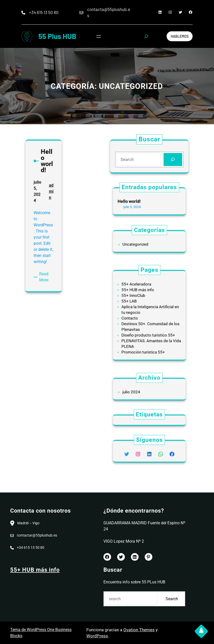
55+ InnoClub (138, 301)
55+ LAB (135, 305)
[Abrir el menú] (99, 36)
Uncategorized (139, 243)
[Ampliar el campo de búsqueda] (146, 36)
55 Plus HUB (57, 36)
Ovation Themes (139, 630)
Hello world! (135, 201)
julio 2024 (136, 391)
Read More (45, 271)
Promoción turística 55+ (145, 341)
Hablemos (180, 36)
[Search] (172, 159)
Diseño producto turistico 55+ (149, 329)
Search (172, 599)
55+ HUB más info (141, 297)
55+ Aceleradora (140, 293)
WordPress (97, 636)
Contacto (135, 317)
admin (50, 199)
